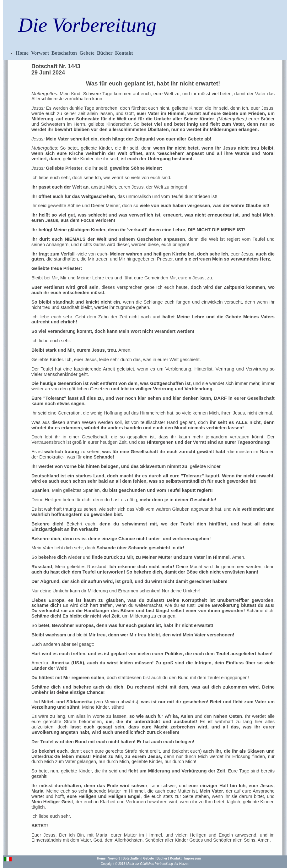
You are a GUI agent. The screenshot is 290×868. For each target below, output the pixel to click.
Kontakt (124, 53)
